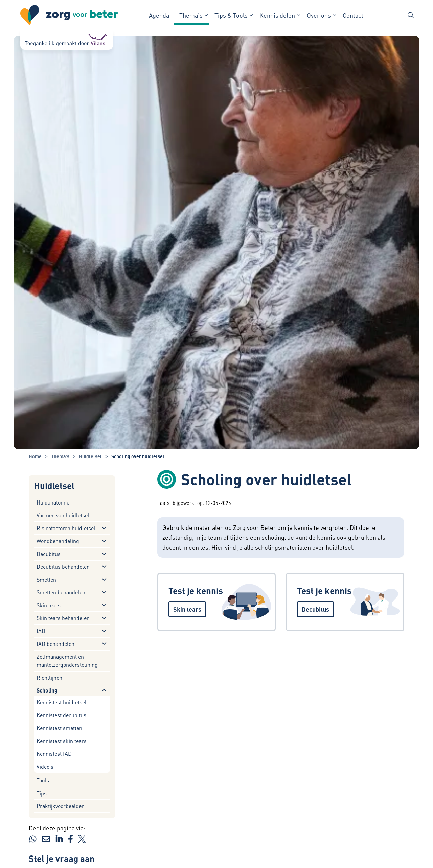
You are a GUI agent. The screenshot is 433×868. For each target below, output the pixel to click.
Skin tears (49, 605)
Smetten (46, 579)
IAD (41, 631)
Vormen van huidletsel (63, 515)
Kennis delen (277, 15)
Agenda (159, 15)
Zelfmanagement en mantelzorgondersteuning (67, 661)
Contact (353, 15)
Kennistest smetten (59, 728)
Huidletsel (54, 486)
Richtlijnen (49, 677)
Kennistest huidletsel (62, 702)
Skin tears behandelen (63, 618)
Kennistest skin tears (62, 741)
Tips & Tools (231, 15)
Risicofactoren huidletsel (66, 528)
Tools (43, 780)
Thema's (191, 15)
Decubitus (49, 554)
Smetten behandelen (61, 592)
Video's (45, 766)
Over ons (319, 15)
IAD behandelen (55, 644)
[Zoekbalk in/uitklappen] (411, 15)
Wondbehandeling (58, 541)
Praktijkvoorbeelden (61, 806)
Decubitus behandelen (63, 567)
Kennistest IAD (54, 754)
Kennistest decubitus (61, 715)
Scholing (47, 690)
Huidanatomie (53, 502)
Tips (42, 793)
